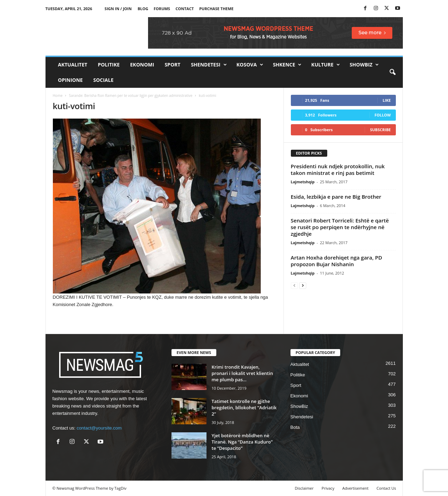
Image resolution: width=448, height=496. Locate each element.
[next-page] (303, 285)
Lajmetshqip (303, 182)
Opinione (71, 80)
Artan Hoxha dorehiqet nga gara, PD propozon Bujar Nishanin (337, 261)
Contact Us (386, 488)
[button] (392, 72)
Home (58, 95)
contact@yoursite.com (99, 428)
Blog (143, 9)
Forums (162, 9)
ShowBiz (364, 65)
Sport (172, 65)
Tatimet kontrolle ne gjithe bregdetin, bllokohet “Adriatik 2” (244, 408)
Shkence (287, 65)
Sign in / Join (118, 9)
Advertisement (355, 488)
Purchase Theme (216, 9)
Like (387, 100)
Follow (383, 115)
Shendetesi (209, 65)
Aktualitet (73, 65)
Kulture (325, 65)
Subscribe (380, 130)
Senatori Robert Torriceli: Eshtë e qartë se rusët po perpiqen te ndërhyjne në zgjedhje (340, 227)
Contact (185, 9)
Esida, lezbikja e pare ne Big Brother (336, 197)
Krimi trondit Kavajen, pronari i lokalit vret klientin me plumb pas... (242, 373)
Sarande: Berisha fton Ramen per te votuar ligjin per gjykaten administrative (131, 95)
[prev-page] (294, 285)
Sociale (103, 80)
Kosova (250, 65)
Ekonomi (142, 65)
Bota (295, 427)
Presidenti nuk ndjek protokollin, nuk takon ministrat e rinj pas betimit (338, 169)
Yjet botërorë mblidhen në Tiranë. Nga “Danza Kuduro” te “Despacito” (242, 442)
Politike (108, 65)
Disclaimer (304, 488)
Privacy (328, 488)
